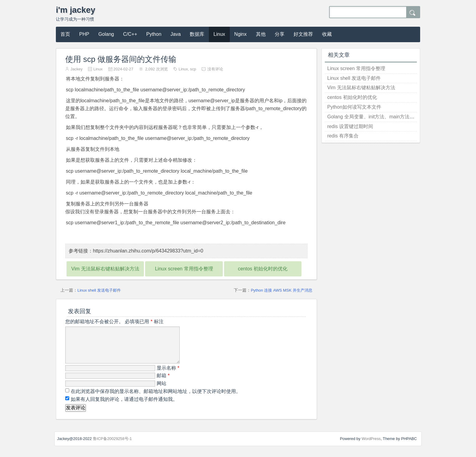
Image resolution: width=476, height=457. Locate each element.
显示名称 (168, 375)
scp (193, 69)
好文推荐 (303, 34)
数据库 (197, 34)
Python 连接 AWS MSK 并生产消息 (282, 290)
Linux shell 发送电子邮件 (99, 290)
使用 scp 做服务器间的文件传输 (121, 59)
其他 (261, 34)
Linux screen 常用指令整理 (184, 269)
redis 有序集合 (343, 136)
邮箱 (163, 383)
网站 (161, 391)
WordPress (371, 446)
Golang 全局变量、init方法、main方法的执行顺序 (381, 117)
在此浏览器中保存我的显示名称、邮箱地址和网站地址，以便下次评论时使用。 (156, 399)
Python (154, 34)
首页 (65, 34)
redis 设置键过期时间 (350, 126)
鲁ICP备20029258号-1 (112, 446)
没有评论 (215, 69)
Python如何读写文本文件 (354, 107)
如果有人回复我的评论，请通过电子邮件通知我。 (123, 406)
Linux (219, 34)
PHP (84, 34)
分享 (280, 34)
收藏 (327, 34)
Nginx (241, 34)
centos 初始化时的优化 (263, 269)
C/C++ (130, 34)
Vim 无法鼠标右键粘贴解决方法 (105, 269)
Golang (106, 34)
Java (176, 34)
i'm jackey (76, 10)
